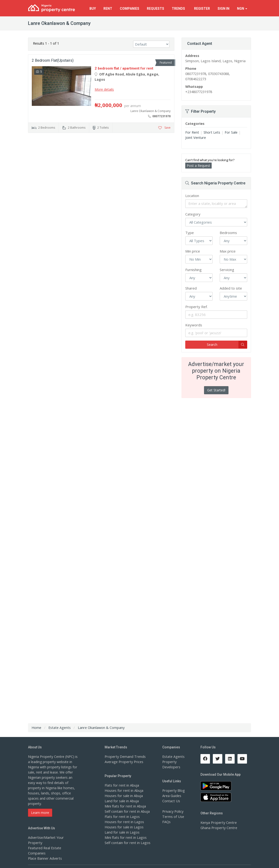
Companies (130, 9)
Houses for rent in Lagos (124, 822)
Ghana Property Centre (218, 828)
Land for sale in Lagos (122, 832)
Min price (193, 251)
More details (104, 89)
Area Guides (172, 796)
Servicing (227, 270)
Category (193, 214)
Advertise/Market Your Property (52, 838)
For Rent (192, 132)
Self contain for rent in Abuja (127, 811)
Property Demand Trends (124, 757)
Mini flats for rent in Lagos (125, 838)
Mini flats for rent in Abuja (125, 806)
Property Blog (173, 791)
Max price (228, 251)
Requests (156, 9)
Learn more (40, 813)
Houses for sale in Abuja (123, 796)
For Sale (229, 132)
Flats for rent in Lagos (122, 817)
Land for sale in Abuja (121, 801)
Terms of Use (173, 817)
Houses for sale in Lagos (124, 827)
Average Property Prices (123, 762)
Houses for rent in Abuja (123, 791)
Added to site (231, 288)
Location (192, 196)
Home (36, 728)
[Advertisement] (101, 173)
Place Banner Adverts (44, 848)
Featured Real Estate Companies (53, 843)
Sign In (223, 9)
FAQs (166, 822)
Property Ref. (196, 307)
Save (164, 128)
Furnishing (193, 270)
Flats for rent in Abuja (121, 785)
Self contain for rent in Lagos (127, 843)
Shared (191, 288)
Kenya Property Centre (218, 823)
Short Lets (211, 132)
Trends (179, 9)
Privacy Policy (173, 811)
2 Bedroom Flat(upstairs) (53, 60)
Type (190, 233)
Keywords (194, 325)
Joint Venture (195, 138)
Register (202, 9)
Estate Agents (173, 757)
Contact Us (171, 801)
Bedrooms (228, 233)
